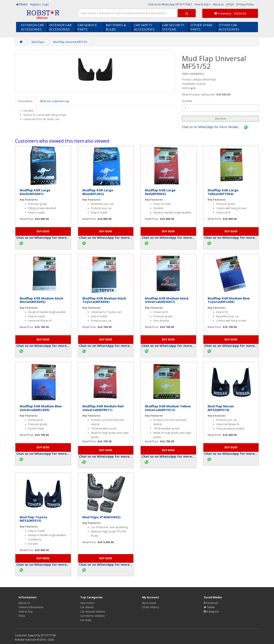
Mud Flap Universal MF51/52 (70, 42)
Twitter (209, 607)
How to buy (26, 611)
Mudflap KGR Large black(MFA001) (35, 192)
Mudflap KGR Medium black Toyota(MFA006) (104, 300)
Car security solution (93, 611)
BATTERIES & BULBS (116, 27)
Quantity (187, 101)
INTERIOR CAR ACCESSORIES (60, 27)
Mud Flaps (38, 42)
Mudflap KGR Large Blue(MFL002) (98, 192)
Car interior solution (92, 616)
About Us (24, 603)
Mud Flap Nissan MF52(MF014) (221, 408)
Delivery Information (31, 607)
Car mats (86, 620)
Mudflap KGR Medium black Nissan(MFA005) (42, 300)
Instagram (211, 611)
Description (25, 101)
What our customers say (54, 101)
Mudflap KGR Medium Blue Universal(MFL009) (41, 408)
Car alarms (87, 607)
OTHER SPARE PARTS (202, 27)
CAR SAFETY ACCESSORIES (144, 27)
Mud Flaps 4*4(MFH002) (101, 517)
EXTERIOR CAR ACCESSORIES (32, 27)
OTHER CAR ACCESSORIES (229, 27)
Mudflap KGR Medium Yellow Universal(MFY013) (168, 408)
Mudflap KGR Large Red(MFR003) (160, 192)
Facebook (211, 603)
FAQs (22, 616)
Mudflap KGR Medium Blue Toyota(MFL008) (229, 300)
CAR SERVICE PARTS (87, 27)
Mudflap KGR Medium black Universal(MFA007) (167, 300)
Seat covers (87, 603)
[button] (220, 119)
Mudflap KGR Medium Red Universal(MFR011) (103, 408)
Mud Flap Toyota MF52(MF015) (33, 519)
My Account (149, 603)
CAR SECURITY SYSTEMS (173, 27)
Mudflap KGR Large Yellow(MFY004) (223, 192)
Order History (151, 607)
